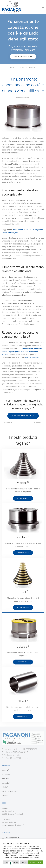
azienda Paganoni (32, 357)
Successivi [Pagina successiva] (39, 423)
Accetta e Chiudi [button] (35, 862)
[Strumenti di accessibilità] (10, 864)
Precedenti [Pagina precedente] (7, 423)
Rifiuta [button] (24, 862)
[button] (43, 7)
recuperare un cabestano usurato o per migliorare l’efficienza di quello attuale (22, 352)
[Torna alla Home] (12, 7)
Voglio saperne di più (23, 57)
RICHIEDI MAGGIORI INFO (23, 416)
